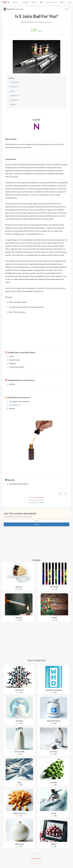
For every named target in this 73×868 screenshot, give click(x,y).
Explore (35, 2)
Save (66, 9)
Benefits (14, 104)
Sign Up (62, 2)
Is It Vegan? (25, 2)
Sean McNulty (40, 498)
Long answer (15, 87)
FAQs (13, 91)
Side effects (15, 96)
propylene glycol (15, 405)
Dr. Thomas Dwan (18, 9)
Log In (70, 2)
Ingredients (15, 100)
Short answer (15, 82)
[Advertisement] (36, 328)
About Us (15, 2)
